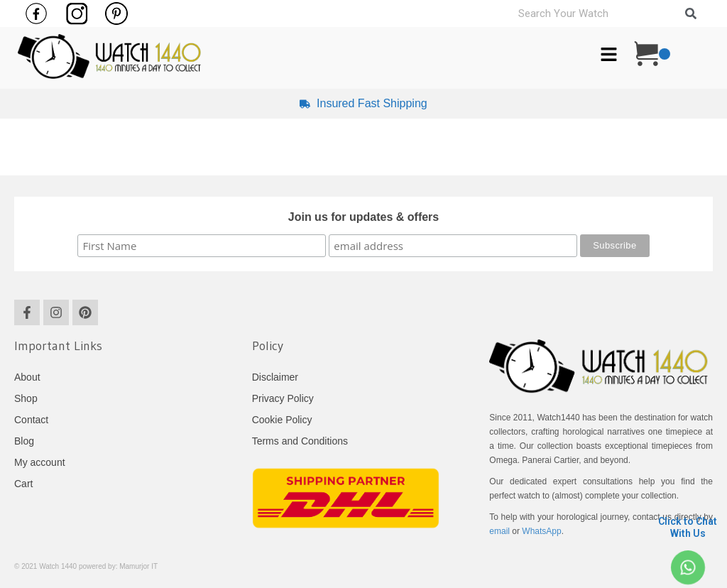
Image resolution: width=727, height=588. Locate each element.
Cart (23, 484)
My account (40, 462)
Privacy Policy (283, 398)
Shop (26, 398)
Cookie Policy (282, 420)
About (27, 377)
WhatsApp (541, 531)
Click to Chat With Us (688, 527)
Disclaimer (275, 377)
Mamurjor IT (138, 566)
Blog (24, 441)
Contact (31, 420)
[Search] (691, 13)
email (499, 531)
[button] (608, 56)
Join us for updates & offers (363, 217)
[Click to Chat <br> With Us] (688, 568)
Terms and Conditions (300, 441)
